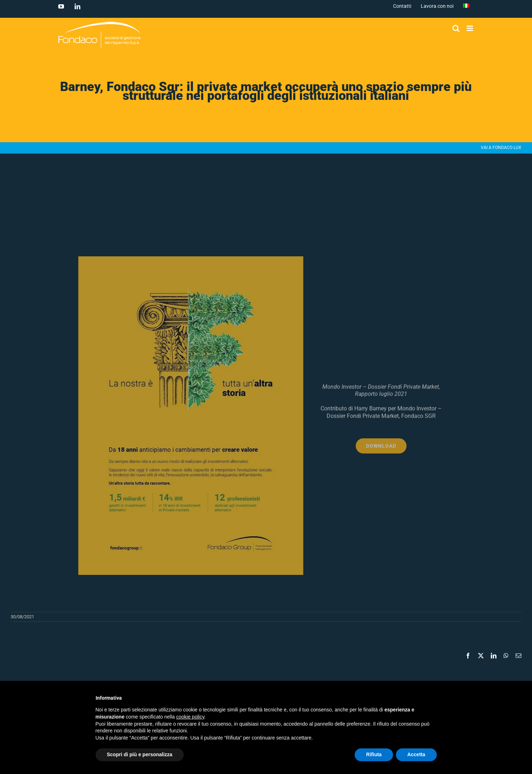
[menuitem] (466, 6)
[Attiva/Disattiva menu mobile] (470, 28)
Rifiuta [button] (374, 754)
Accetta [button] (416, 754)
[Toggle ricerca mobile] (456, 28)
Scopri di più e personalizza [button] (140, 754)
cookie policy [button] (190, 717)
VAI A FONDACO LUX (501, 148)
